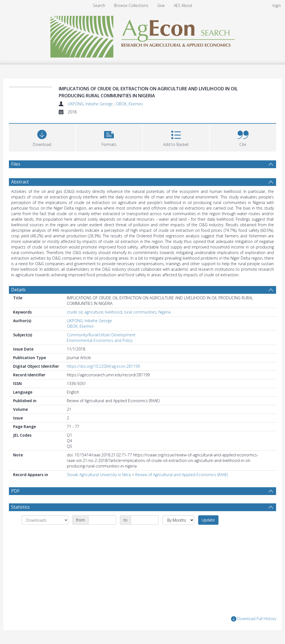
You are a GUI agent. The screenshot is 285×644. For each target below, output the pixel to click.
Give (161, 5)
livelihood (113, 312)
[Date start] (102, 520)
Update (208, 520)
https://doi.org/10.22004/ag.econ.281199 (103, 366)
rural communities (140, 312)
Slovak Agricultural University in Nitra (99, 475)
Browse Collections (131, 5)
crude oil (75, 312)
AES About (183, 5)
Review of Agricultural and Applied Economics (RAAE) (182, 475)
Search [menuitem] (99, 5)
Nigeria (164, 312)
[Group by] (45, 520)
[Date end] (145, 520)
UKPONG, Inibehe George (91, 104)
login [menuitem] (277, 5)
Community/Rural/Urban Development (101, 335)
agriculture (94, 312)
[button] (109, 137)
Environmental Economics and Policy (100, 340)
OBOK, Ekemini (129, 104)
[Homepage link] (143, 35)
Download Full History (254, 619)
